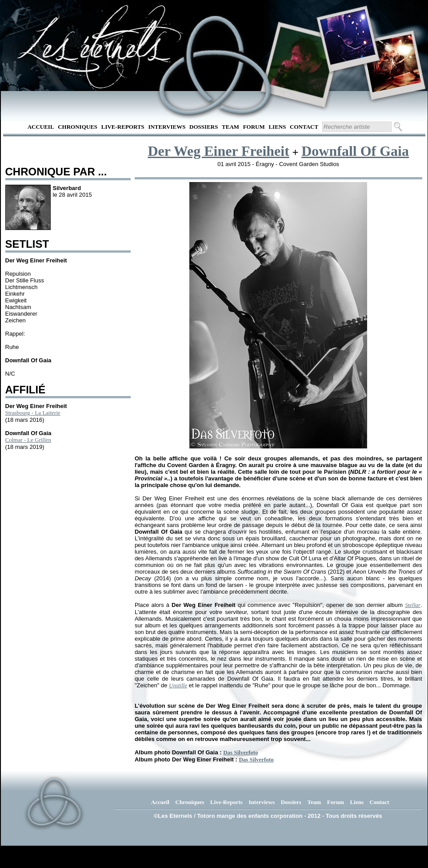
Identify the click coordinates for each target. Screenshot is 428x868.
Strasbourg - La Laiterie (33, 413)
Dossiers (204, 127)
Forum (254, 127)
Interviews (167, 127)
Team (230, 127)
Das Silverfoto (240, 752)
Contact (304, 127)
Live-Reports (123, 127)
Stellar (413, 605)
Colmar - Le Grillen (28, 440)
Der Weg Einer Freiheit (218, 151)
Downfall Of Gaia (355, 151)
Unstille (178, 685)
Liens (277, 127)
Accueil (41, 127)
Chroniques (78, 127)
